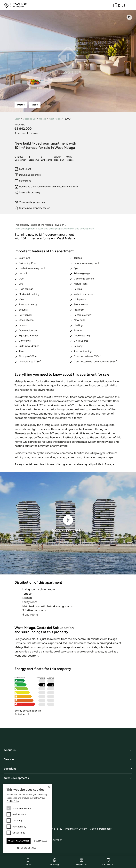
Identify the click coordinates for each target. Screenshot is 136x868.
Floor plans (23, 181)
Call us (28, 862)
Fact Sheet (23, 169)
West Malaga (55, 119)
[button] (28, 848)
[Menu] (130, 5)
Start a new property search (32, 208)
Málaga (43, 119)
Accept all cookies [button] (18, 841)
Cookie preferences (101, 829)
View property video (68, 523)
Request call (81, 862)
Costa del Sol (29, 119)
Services (9, 759)
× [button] (49, 787)
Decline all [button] (41, 841)
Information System (76, 829)
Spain (17, 119)
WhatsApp (55, 862)
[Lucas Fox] (15, 5)
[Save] (129, 17)
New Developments (16, 778)
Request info (108, 862)
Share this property (28, 193)
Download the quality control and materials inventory (46, 187)
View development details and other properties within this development (54, 229)
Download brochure (28, 175)
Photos (21, 105)
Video (35, 105)
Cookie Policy (55, 829)
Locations (10, 769)
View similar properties (30, 202)
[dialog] (28, 818)
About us (10, 750)
